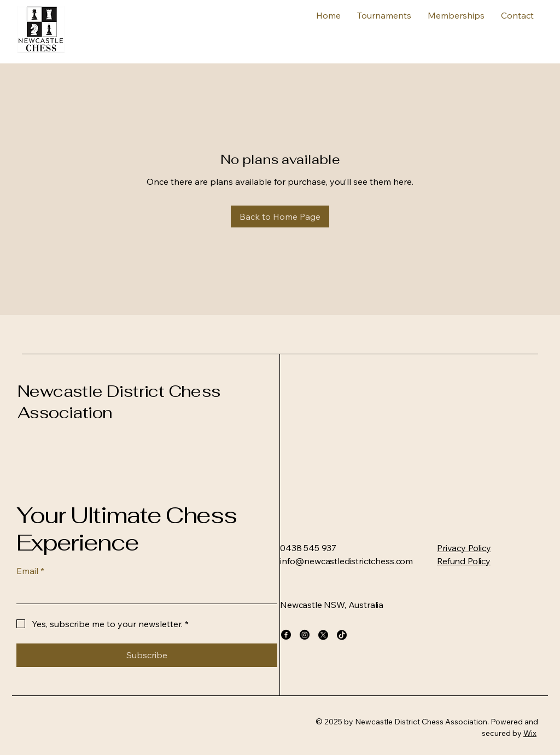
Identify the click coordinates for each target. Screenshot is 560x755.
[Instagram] (305, 635)
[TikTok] (342, 635)
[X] (323, 635)
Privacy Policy (464, 548)
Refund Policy (464, 561)
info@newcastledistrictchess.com (346, 561)
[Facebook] (286, 635)
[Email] (144, 593)
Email (30, 571)
